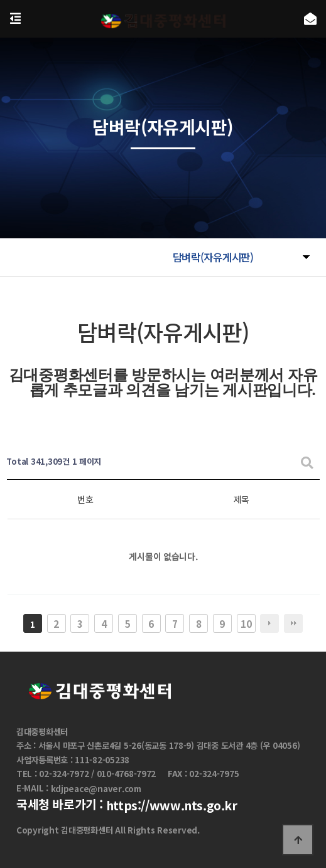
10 (246, 623)
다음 (269, 623)
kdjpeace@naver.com (96, 789)
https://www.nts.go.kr (172, 805)
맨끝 (293, 623)
